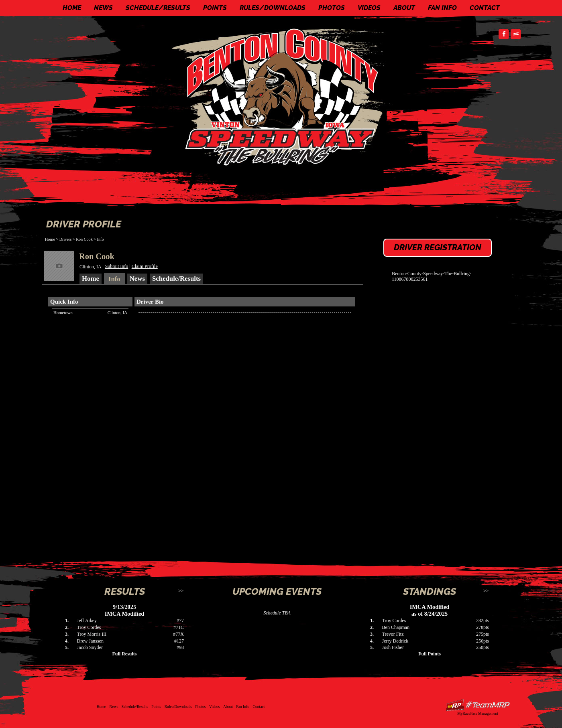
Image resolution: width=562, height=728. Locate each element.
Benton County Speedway (283, 96)
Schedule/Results (158, 8)
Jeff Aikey (87, 621)
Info (101, 239)
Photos (332, 8)
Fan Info (442, 8)
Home (72, 8)
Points (215, 8)
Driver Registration (438, 247)
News (103, 8)
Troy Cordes (89, 627)
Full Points (430, 654)
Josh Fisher (393, 647)
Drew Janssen (90, 641)
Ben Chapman (396, 627)
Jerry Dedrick (395, 641)
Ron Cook (84, 239)
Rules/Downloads (273, 8)
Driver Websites (478, 705)
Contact (485, 8)
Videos (369, 8)
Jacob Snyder (90, 647)
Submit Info (117, 266)
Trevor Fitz (393, 634)
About (404, 8)
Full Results (124, 654)
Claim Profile (145, 266)
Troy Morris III (92, 634)
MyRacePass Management (478, 713)
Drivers (66, 239)
